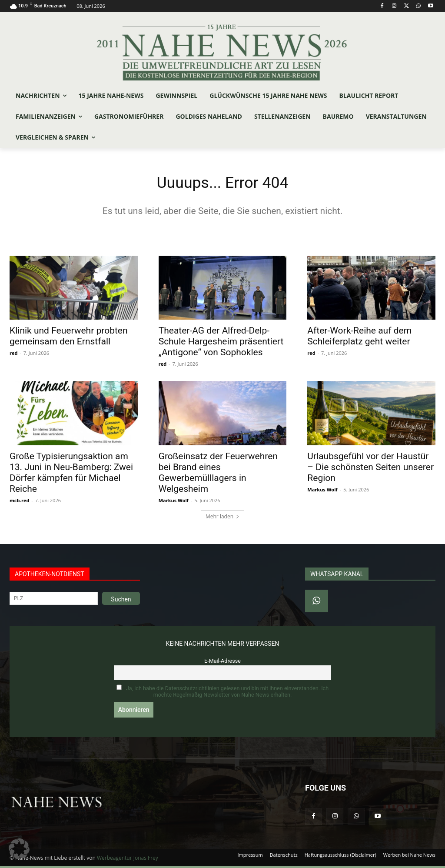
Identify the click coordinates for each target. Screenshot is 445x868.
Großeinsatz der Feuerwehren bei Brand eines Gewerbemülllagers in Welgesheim (218, 475)
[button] (19, 849)
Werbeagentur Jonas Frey (128, 860)
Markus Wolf (174, 502)
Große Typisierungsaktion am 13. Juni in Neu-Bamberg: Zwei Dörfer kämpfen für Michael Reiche (71, 475)
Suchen (121, 602)
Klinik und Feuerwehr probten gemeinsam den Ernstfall (69, 338)
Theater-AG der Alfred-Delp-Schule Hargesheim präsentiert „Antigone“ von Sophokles (221, 344)
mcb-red (19, 502)
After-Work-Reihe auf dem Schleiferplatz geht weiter (359, 338)
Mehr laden (222, 519)
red (13, 355)
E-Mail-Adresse (222, 663)
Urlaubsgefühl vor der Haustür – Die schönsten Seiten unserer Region (370, 469)
